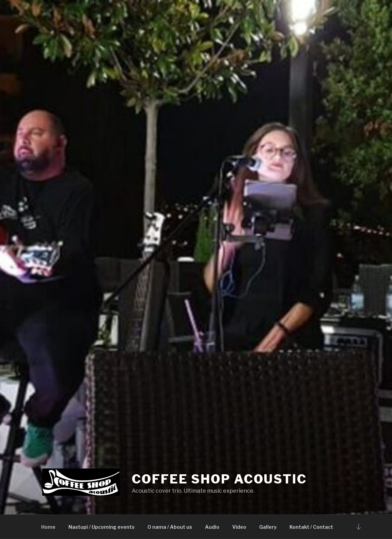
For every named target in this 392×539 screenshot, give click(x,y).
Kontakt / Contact (311, 527)
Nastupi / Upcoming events (101, 527)
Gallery (268, 527)
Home (48, 527)
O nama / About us (170, 527)
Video (239, 527)
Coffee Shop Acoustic (219, 479)
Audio (212, 527)
